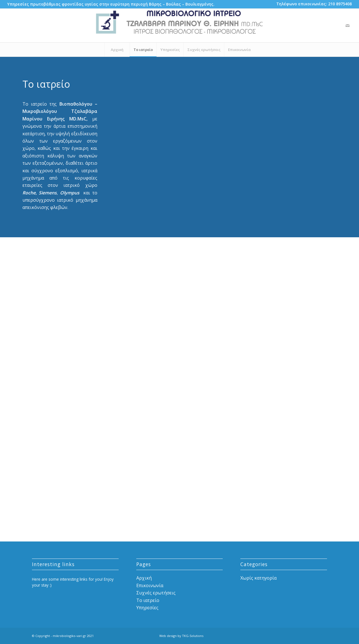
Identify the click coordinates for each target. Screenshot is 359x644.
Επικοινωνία (150, 585)
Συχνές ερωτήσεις (156, 593)
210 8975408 (340, 4)
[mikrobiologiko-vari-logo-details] (179, 25)
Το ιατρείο (148, 600)
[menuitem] (111, 4)
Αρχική (144, 578)
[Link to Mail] (348, 25)
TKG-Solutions (193, 636)
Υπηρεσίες (147, 608)
